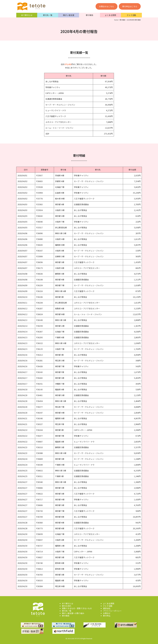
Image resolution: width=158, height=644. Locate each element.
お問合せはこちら (106, 6)
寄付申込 (107, 616)
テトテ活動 (131, 15)
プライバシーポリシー (112, 611)
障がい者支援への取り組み (73, 613)
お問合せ (107, 613)
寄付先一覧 (48, 15)
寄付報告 (90, 15)
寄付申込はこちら (130, 6)
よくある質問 (110, 15)
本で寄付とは (27, 15)
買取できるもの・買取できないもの (77, 608)
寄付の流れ (67, 606)
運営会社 (107, 608)
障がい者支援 (69, 15)
